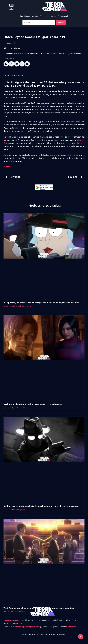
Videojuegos (32, 53)
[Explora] (11, 5)
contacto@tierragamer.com (27, 626)
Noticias (20, 53)
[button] (6, 64)
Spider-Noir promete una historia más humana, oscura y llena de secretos (41, 506)
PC (42, 53)
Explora (11, 9)
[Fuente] (8, 167)
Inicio (10, 53)
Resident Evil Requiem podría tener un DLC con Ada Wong (33, 404)
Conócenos (71, 626)
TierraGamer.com (11, 620)
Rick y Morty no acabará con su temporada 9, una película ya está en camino (42, 302)
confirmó (76, 121)
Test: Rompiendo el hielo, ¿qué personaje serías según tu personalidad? (40, 608)
